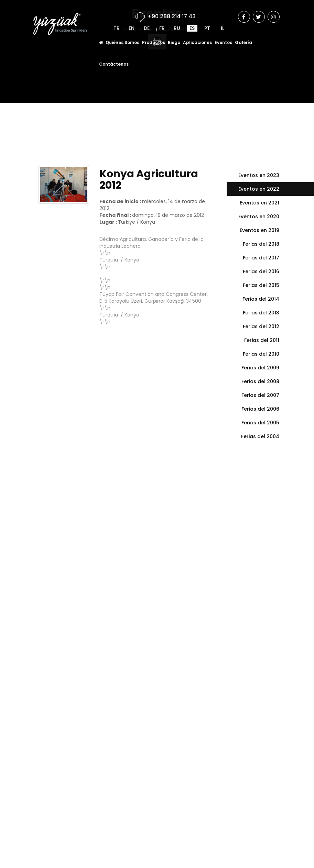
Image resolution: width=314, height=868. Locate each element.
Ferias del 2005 (260, 423)
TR (117, 20)
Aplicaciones (197, 34)
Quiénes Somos (122, 34)
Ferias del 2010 (261, 354)
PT (207, 20)
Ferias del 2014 (261, 299)
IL (223, 20)
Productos (154, 34)
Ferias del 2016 (261, 271)
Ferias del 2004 (260, 436)
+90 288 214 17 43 (172, 8)
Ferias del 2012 (261, 326)
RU (177, 20)
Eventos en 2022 (259, 189)
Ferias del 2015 (261, 285)
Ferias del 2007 (260, 395)
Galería (243, 34)
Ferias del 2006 (260, 409)
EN (132, 20)
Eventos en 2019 (259, 230)
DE (147, 20)
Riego (174, 34)
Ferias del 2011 (262, 340)
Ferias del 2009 (260, 368)
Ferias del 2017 (261, 258)
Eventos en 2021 (259, 203)
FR (162, 20)
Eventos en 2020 (259, 216)
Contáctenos (114, 55)
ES (192, 20)
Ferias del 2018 (261, 244)
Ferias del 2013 (261, 313)
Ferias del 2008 (260, 381)
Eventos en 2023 (259, 175)
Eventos (223, 34)
